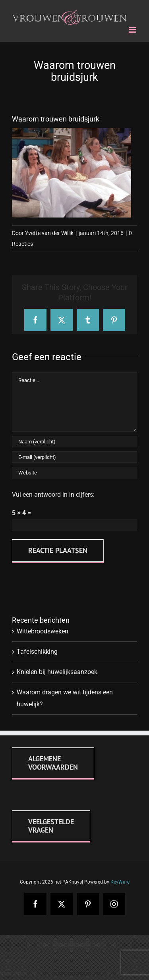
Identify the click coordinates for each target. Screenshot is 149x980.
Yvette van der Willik (49, 233)
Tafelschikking (37, 652)
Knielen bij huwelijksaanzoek (57, 672)
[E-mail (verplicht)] (74, 457)
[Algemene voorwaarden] (53, 763)
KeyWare (120, 882)
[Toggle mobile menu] (133, 30)
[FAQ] (51, 826)
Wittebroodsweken (43, 631)
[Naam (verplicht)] (74, 442)
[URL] (74, 473)
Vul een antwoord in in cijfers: (53, 495)
